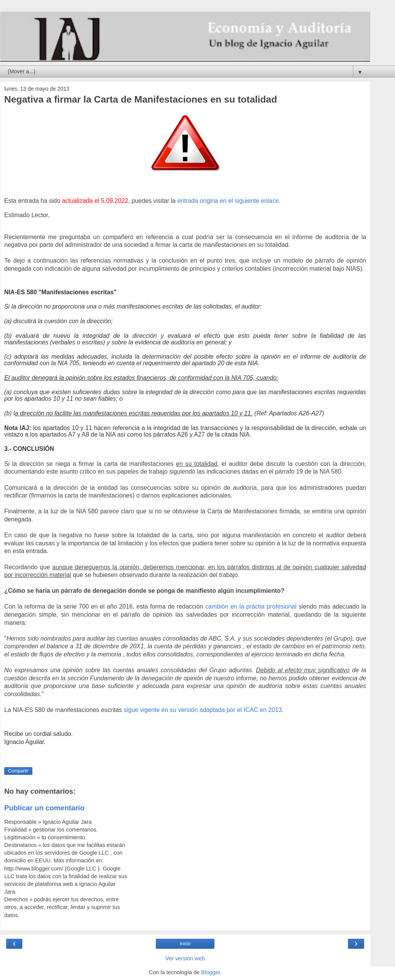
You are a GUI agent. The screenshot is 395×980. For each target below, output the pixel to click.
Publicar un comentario (44, 808)
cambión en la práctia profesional (251, 606)
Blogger (211, 972)
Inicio (185, 944)
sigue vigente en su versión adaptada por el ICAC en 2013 (203, 710)
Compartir (18, 771)
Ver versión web (185, 958)
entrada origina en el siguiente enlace (228, 201)
